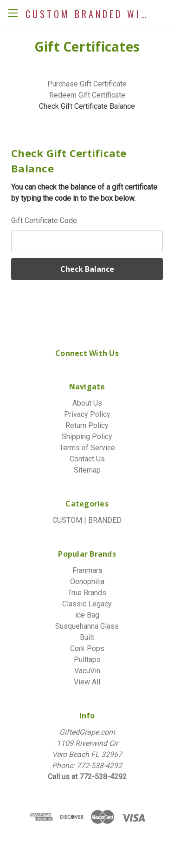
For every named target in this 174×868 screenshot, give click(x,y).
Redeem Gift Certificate (87, 95)
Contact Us (87, 459)
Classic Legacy (87, 604)
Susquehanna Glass (87, 626)
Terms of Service (87, 448)
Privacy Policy (87, 414)
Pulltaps (87, 660)
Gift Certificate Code (44, 220)
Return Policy (87, 425)
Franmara (87, 570)
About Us (87, 403)
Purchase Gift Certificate (87, 84)
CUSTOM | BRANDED (87, 520)
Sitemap (87, 470)
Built (87, 637)
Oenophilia (87, 582)
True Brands (87, 593)
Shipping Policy (87, 437)
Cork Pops (87, 648)
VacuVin (87, 671)
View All (87, 682)
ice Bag (87, 615)
